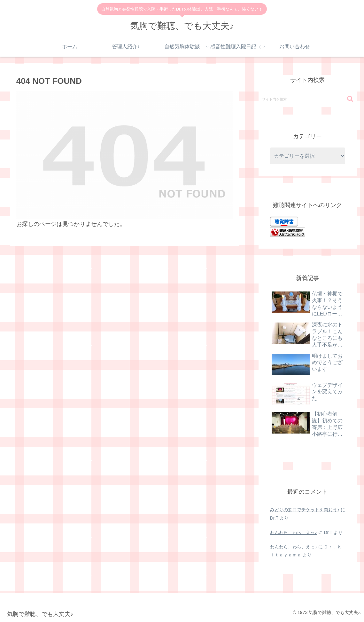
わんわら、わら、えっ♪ (294, 532)
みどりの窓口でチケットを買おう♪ (305, 510)
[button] (350, 99)
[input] (308, 99)
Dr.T (274, 518)
